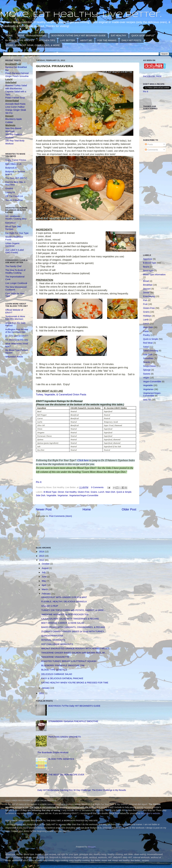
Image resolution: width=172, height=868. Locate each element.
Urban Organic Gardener (12, 245)
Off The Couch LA (14, 196)
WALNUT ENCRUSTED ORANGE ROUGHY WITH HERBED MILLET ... (76, 648)
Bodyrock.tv (11, 168)
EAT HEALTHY (119, 35)
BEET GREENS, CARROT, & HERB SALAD (63, 623)
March (45, 589)
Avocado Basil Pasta (15, 104)
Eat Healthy (71, 492)
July (44, 572)
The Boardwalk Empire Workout (53, 752)
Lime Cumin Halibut (15, 107)
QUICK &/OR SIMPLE (143, 35)
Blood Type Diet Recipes (13, 228)
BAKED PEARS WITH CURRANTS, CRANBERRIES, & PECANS (73, 627)
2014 (42, 552)
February (47, 594)
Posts (149, 144)
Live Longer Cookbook (16, 283)
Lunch (101, 492)
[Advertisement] (46, 532)
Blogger (92, 847)
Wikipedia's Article (14, 357)
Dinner (61, 492)
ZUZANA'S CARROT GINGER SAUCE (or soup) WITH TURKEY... (73, 631)
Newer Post (44, 509)
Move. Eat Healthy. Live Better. (81, 15)
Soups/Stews (149, 366)
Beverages (148, 271)
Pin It (39, 482)
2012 (42, 560)
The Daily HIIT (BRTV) (16, 178)
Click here (83, 460)
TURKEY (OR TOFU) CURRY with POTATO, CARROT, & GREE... (73, 610)
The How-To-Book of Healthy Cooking (15, 271)
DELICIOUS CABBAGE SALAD (57, 674)
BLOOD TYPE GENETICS (54, 670)
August (46, 568)
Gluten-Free (84, 492)
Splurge (147, 370)
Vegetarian (63, 495)
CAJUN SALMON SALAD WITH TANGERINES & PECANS (70, 619)
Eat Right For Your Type (17, 233)
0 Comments (97, 487)
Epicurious (10, 223)
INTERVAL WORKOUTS (53, 640)
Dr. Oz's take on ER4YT (17, 336)
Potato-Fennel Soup (15, 98)
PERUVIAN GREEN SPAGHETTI (65, 737)
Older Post (129, 509)
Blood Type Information (154, 275)
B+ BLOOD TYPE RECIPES (20, 40)
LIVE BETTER (68, 40)
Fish (145, 300)
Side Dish (41, 495)
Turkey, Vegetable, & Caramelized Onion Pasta (61, 395)
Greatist (9, 188)
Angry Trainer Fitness (16, 160)
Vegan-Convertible (152, 382)
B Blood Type (50, 492)
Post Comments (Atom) (61, 516)
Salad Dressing (151, 351)
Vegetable (51, 495)
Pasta (146, 331)
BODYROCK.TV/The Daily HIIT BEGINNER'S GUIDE (74, 706)
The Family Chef (13, 266)
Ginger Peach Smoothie (17, 76)
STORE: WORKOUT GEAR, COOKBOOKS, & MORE (33, 45)
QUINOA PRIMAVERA (52, 636)
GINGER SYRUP (50, 606)
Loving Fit (10, 192)
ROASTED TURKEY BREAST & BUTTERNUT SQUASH (69, 661)
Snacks (147, 362)
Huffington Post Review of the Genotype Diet (17, 331)
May (44, 581)
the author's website (150, 813)
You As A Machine (14, 200)
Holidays (147, 316)
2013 (42, 556)
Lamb (146, 320)
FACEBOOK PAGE (152, 76)
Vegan (146, 378)
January (46, 688)
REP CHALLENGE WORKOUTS (57, 644)
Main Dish (110, 492)
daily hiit (147, 400)
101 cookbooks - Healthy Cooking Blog (16, 217)
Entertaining (149, 296)
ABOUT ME (86, 40)
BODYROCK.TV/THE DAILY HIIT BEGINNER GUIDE (79, 35)
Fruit (145, 304)
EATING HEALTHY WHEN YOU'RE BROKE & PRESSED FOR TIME (75, 683)
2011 (42, 693)
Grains (94, 492)
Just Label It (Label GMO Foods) (15, 251)
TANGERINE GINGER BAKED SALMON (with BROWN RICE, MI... (74, 653)
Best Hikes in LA (13, 164)
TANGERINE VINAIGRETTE (55, 657)
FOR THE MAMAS (107, 40)
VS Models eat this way (17, 340)
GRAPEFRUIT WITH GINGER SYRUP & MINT (64, 597)
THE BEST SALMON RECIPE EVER (66, 775)
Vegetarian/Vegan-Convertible (84, 495)
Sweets (147, 374)
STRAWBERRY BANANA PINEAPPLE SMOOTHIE (73, 721)
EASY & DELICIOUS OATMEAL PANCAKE (62, 678)
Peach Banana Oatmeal (17, 73)
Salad (146, 347)
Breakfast (148, 285)
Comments (151, 150)
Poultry (147, 335)
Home (87, 509)
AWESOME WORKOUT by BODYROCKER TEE (65, 614)
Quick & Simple (124, 492)
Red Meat (148, 343)
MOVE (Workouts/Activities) (32, 35)
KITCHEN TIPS (47, 40)
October (46, 564)
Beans (146, 267)
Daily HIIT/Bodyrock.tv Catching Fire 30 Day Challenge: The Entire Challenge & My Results (82, 790)
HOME (9, 35)
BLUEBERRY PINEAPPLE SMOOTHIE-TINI (63, 665)
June (45, 577)
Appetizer (148, 259)
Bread (146, 281)
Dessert (147, 289)
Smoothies (148, 358)
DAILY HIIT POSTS (131, 40)
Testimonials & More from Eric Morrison (15, 318)
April (44, 585)
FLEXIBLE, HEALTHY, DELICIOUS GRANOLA (64, 602)
